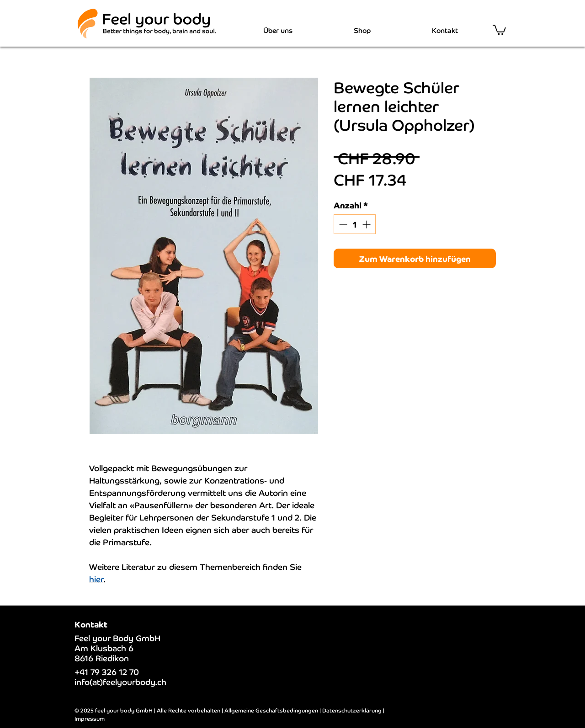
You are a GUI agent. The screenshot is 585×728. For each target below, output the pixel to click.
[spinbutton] (355, 224)
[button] (499, 29)
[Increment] (367, 224)
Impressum (90, 718)
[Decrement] (342, 224)
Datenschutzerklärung (352, 710)
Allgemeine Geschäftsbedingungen (271, 710)
